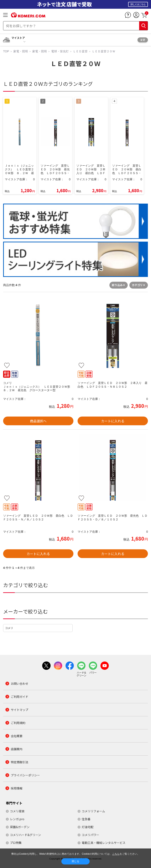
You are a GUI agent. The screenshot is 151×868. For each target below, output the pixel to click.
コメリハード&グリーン (25, 835)
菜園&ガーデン (20, 827)
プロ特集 (16, 843)
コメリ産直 (17, 811)
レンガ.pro (17, 819)
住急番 (86, 819)
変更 (143, 40)
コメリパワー (90, 835)
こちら (116, 854)
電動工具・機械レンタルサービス (104, 843)
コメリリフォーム (93, 811)
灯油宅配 (88, 827)
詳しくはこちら (138, 4)
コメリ (9, 628)
